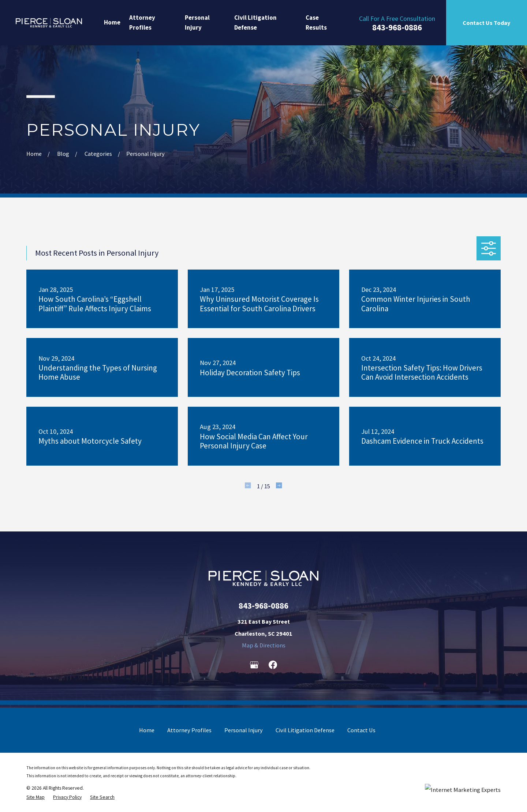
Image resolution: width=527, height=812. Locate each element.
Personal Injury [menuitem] (197, 22)
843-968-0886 (397, 28)
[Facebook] (273, 665)
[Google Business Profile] (254, 665)
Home (147, 730)
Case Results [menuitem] (316, 22)
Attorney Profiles (189, 730)
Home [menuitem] (112, 22)
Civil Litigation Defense (305, 730)
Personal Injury (244, 730)
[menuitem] (35, 797)
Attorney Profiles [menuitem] (142, 22)
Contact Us (361, 730)
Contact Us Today (486, 23)
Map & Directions (264, 645)
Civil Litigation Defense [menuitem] (255, 22)
